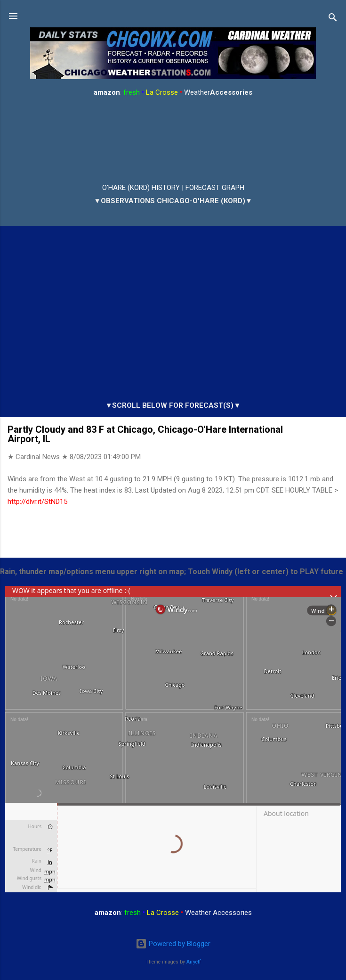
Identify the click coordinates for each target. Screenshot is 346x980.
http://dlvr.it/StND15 (37, 502)
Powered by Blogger (173, 944)
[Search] (333, 19)
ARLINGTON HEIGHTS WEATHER (173, 140)
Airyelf (194, 962)
